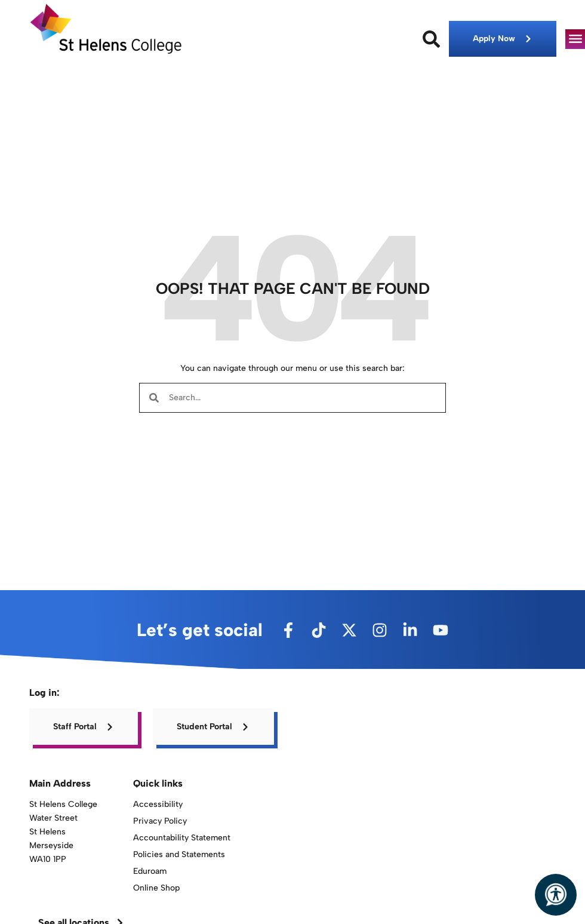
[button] (575, 39)
